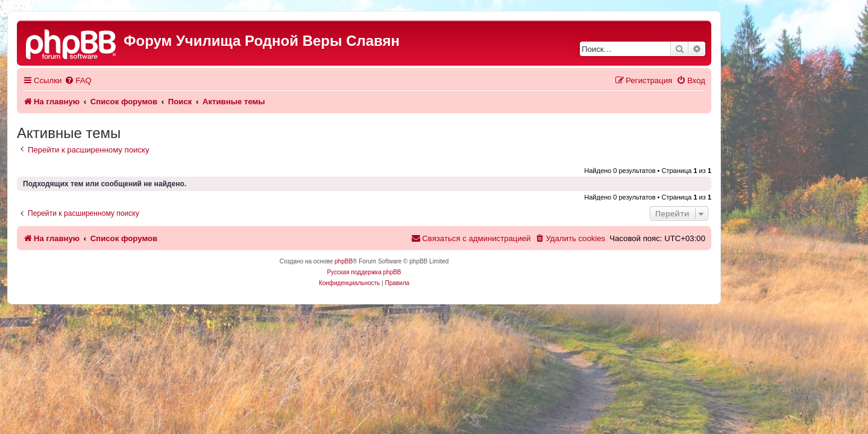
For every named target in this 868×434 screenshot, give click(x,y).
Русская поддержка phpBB (434, 272)
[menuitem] (148, 80)
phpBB (414, 261)
